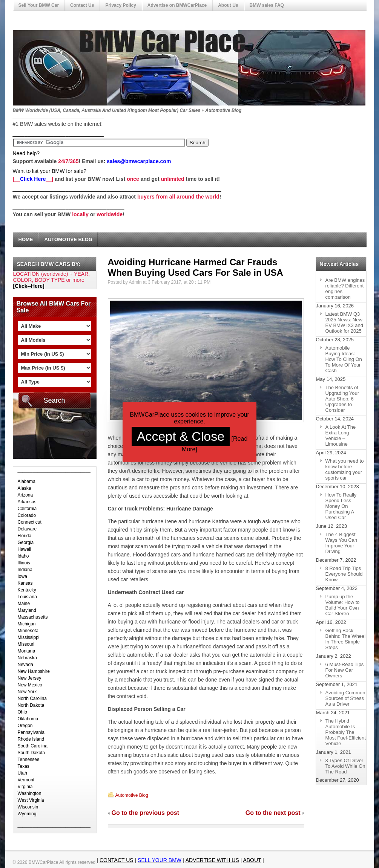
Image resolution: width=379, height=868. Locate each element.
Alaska (25, 488)
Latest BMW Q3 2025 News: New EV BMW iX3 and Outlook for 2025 (344, 322)
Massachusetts (33, 617)
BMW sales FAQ (267, 5)
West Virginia (31, 800)
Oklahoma (28, 719)
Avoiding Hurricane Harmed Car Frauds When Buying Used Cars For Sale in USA (196, 267)
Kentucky (27, 590)
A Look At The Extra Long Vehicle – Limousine (341, 436)
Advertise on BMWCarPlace (177, 5)
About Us (228, 5)
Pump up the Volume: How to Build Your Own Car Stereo (343, 605)
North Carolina (32, 698)
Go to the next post (273, 813)
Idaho (23, 556)
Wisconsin (28, 807)
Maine (24, 604)
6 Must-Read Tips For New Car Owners (345, 670)
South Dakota (31, 753)
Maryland (27, 610)
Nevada (25, 665)
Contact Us (82, 5)
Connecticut (30, 522)
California (27, 509)
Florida (25, 536)
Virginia (25, 787)
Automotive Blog (69, 239)
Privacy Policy (120, 5)
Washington (30, 793)
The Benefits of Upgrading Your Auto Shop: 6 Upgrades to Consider (342, 399)
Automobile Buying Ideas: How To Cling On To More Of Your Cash (344, 359)
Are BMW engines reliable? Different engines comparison (345, 289)
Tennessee (29, 759)
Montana (27, 651)
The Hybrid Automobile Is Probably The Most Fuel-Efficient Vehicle (346, 732)
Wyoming (27, 814)
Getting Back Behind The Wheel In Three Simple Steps (346, 639)
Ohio (22, 712)
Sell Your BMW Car (39, 5)
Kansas (25, 583)
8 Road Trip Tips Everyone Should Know (344, 574)
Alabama (27, 481)
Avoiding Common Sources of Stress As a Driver (345, 698)
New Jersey (30, 678)
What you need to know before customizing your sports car (345, 469)
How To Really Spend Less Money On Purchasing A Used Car (341, 506)
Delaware (27, 529)
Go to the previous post (146, 813)
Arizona (25, 495)
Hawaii (25, 549)
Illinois (24, 563)
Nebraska (27, 658)
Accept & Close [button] (181, 436)
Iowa (22, 576)
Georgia (26, 542)
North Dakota (31, 705)
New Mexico (30, 685)
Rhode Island (31, 739)
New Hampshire (34, 671)
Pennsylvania (31, 732)
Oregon (25, 726)
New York (27, 692)
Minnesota (28, 631)
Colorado (27, 515)
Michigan (27, 624)
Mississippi (29, 637)
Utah (22, 773)
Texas (24, 766)
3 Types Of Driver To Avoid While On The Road (345, 766)
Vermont (26, 780)
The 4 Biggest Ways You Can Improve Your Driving (341, 543)
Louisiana (27, 597)
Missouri (26, 644)
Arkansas (27, 502)
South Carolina (33, 746)
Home (26, 239)
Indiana (25, 570)
